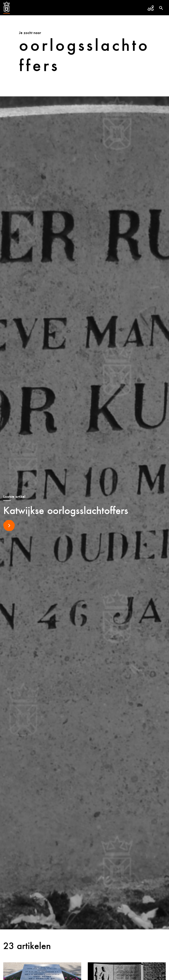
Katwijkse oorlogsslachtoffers (66, 510)
